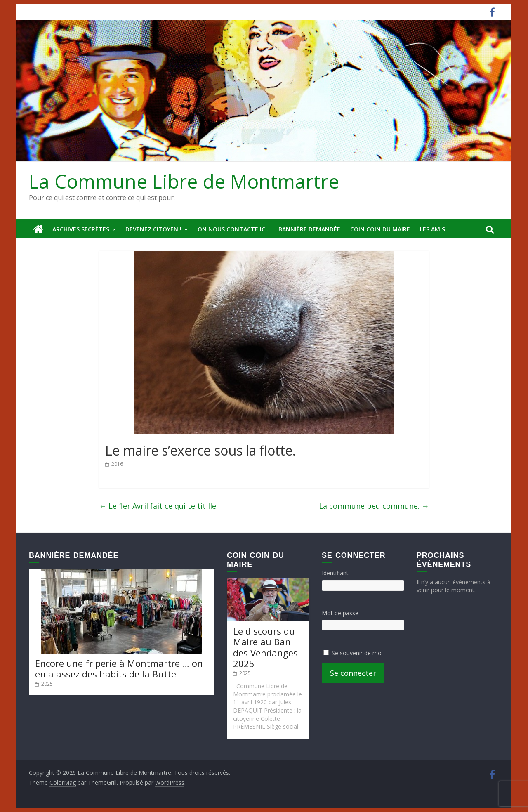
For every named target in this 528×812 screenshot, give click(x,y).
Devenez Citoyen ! (153, 229)
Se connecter (353, 673)
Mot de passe (340, 613)
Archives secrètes (81, 229)
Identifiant (335, 573)
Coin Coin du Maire (380, 229)
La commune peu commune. (374, 506)
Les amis (433, 229)
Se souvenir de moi (357, 653)
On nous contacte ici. (233, 229)
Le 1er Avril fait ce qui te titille (158, 506)
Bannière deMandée (309, 229)
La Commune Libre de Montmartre (184, 181)
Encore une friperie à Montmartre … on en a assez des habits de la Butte (119, 668)
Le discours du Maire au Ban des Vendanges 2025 (265, 647)
